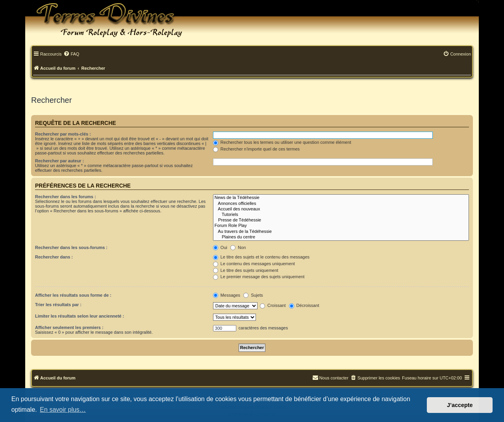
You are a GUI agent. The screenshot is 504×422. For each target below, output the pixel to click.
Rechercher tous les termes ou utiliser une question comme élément (282, 142)
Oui (220, 247)
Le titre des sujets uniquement (246, 270)
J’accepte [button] (460, 405)
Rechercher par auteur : (59, 161)
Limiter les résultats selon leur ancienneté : (80, 316)
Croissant (273, 305)
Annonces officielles (341, 204)
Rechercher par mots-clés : (63, 134)
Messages (227, 295)
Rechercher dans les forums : (66, 197)
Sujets (253, 295)
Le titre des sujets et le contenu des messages (261, 257)
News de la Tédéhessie (341, 198)
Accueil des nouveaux (341, 209)
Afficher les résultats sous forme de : (73, 295)
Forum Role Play (341, 226)
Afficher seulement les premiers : (69, 327)
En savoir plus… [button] (63, 410)
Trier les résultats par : (58, 305)
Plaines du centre (341, 237)
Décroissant (304, 305)
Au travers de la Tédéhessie (341, 232)
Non (238, 247)
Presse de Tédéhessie (341, 220)
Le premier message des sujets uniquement (259, 277)
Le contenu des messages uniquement (254, 264)
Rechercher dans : (54, 257)
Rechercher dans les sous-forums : (71, 247)
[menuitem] (71, 54)
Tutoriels (341, 215)
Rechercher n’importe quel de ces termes (256, 149)
